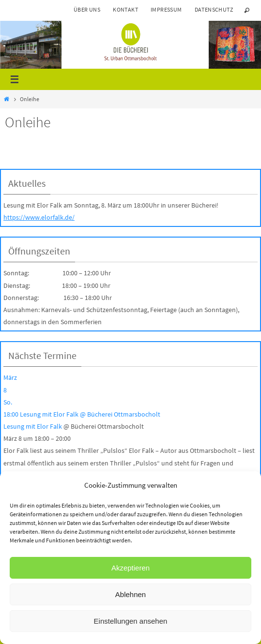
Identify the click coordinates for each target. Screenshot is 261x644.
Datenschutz (214, 9)
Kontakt (125, 9)
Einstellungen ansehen (131, 621)
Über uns (87, 9)
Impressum (166, 9)
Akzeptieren (130, 568)
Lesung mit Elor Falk (33, 426)
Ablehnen (130, 594)
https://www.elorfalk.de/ (39, 217)
